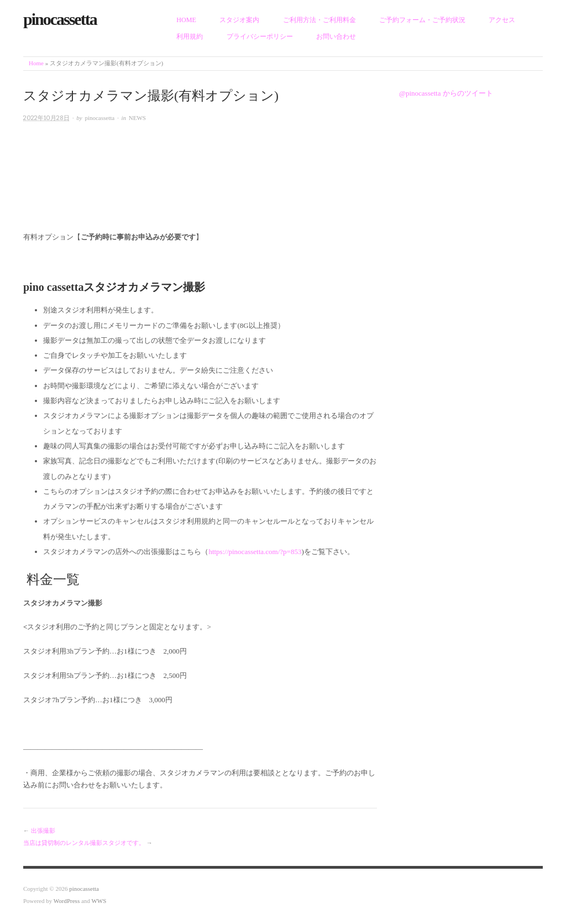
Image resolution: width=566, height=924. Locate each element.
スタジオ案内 (239, 20)
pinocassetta (99, 118)
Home (36, 63)
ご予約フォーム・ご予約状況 (422, 20)
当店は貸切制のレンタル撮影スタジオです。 (84, 843)
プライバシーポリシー (260, 36)
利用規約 (190, 36)
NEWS (137, 118)
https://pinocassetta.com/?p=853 (255, 552)
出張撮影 (43, 831)
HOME (186, 20)
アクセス (502, 20)
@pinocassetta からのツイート (446, 93)
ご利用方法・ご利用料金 (319, 20)
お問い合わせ (336, 36)
